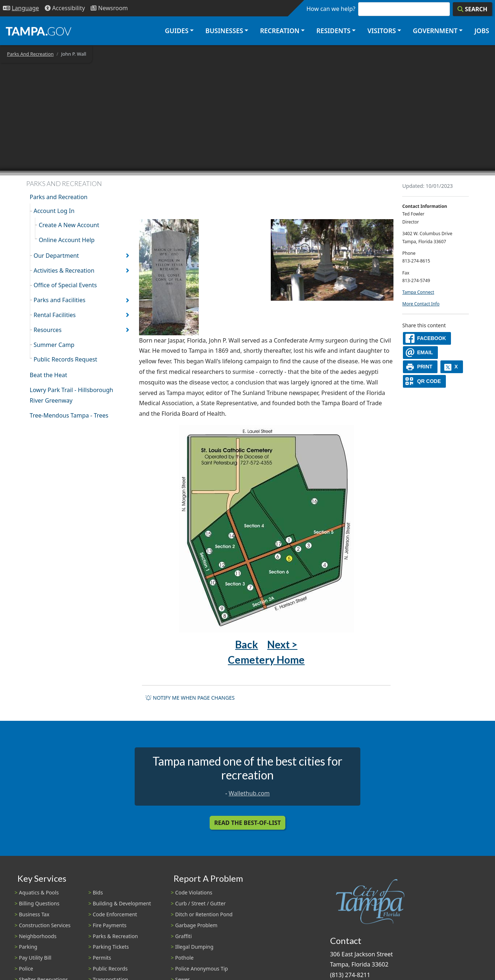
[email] (420, 353)
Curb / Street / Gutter (200, 903)
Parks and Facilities (59, 300)
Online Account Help (67, 240)
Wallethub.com (249, 793)
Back (247, 644)
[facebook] (427, 338)
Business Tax (34, 914)
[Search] (472, 9)
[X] (452, 367)
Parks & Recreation (115, 936)
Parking (28, 947)
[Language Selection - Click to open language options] (21, 8)
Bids (98, 892)
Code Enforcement (115, 914)
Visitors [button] (381, 31)
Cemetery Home (266, 660)
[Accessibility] (65, 8)
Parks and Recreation (59, 197)
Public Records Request (65, 359)
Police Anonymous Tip (201, 969)
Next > (282, 644)
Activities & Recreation (64, 270)
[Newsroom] (109, 8)
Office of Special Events (65, 285)
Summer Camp (54, 345)
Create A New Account (69, 225)
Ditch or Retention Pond (204, 914)
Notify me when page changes (190, 698)
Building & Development (122, 903)
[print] (420, 367)
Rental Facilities (55, 315)
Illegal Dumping (194, 947)
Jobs (482, 31)
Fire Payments (110, 925)
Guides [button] (177, 31)
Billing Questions (39, 903)
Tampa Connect (418, 292)
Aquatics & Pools (39, 892)
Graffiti (183, 936)
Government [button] (435, 31)
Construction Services (45, 925)
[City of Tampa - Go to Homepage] (39, 31)
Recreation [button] (280, 31)
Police (26, 969)
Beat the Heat (49, 375)
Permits (102, 958)
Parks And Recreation (30, 54)
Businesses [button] (224, 31)
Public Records (110, 969)
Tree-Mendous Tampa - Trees (69, 415)
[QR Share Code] (424, 381)
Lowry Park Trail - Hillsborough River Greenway (72, 395)
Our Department (56, 256)
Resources (47, 330)
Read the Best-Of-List (248, 823)
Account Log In (54, 211)
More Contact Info (421, 304)
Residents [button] (333, 31)
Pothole (184, 958)
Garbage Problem (196, 925)
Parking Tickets (111, 947)
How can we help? (331, 9)
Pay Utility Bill (35, 958)
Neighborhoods (38, 936)
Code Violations (194, 892)
